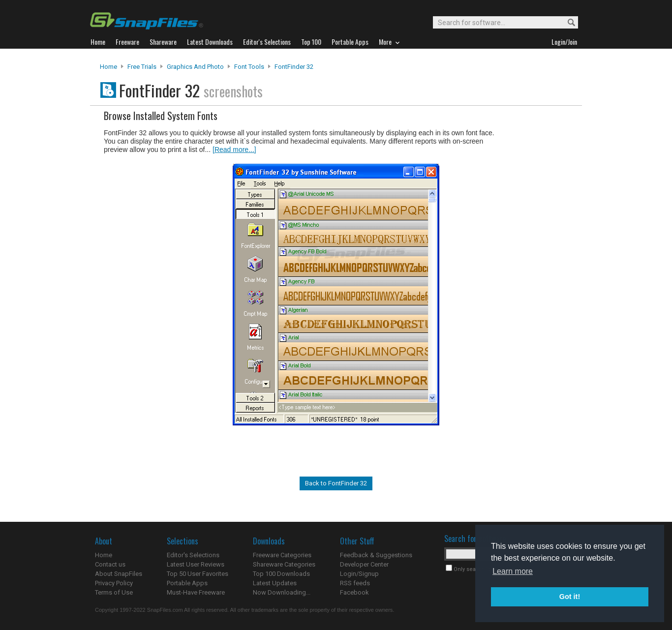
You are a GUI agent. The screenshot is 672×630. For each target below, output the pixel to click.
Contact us (110, 564)
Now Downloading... (282, 592)
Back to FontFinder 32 (336, 483)
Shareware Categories (284, 564)
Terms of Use (114, 592)
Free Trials (142, 67)
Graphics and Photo (195, 67)
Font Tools (249, 67)
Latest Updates (275, 583)
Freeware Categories (282, 555)
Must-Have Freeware (196, 592)
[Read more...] (234, 150)
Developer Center (364, 564)
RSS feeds (355, 583)
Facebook (354, 592)
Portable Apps (187, 583)
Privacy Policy (114, 583)
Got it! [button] (570, 597)
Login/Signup (359, 574)
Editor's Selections (193, 555)
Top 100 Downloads (281, 574)
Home (108, 67)
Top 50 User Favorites (198, 574)
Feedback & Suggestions (376, 555)
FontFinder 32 (294, 67)
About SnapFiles (119, 574)
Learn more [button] (513, 571)
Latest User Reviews (196, 564)
